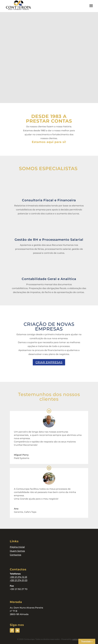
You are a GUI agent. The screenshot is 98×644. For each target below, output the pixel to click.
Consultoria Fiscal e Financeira (49, 200)
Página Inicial (17, 547)
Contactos (15, 555)
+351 (12, 577)
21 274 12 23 (21, 577)
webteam (77, 639)
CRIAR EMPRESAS (49, 362)
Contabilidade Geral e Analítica (49, 279)
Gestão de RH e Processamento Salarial (49, 240)
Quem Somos (17, 551)
